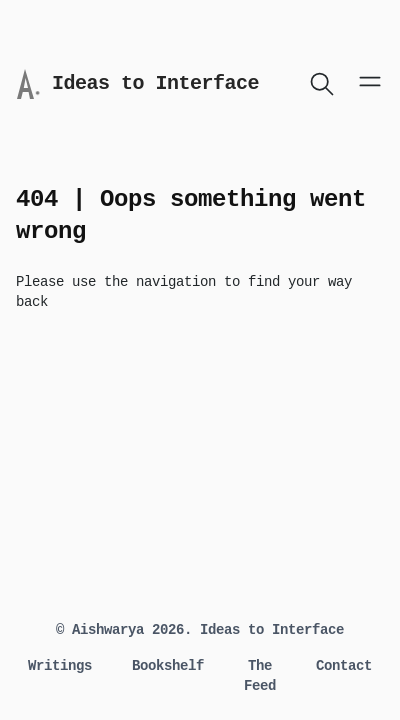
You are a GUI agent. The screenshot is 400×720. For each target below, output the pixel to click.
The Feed (260, 676)
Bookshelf (168, 666)
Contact (344, 666)
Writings (60, 666)
